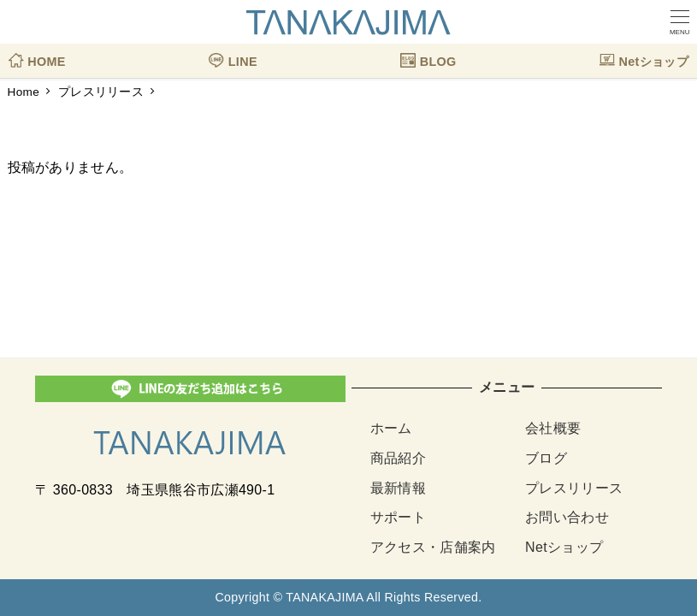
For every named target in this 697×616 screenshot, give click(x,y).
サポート (398, 517)
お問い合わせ (567, 517)
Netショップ (644, 55)
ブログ (546, 458)
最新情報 (398, 488)
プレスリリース (574, 488)
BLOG (428, 55)
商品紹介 (398, 458)
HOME (37, 55)
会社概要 (553, 428)
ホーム (391, 428)
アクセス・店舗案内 (433, 547)
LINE (233, 55)
